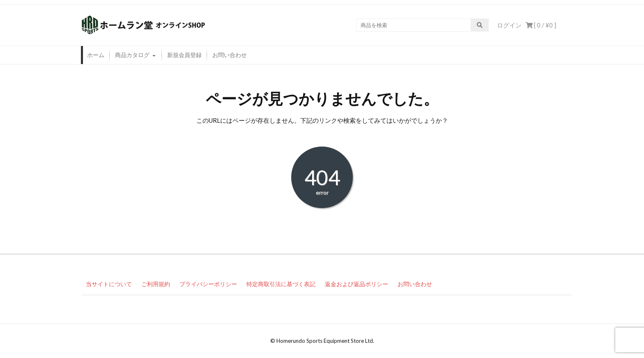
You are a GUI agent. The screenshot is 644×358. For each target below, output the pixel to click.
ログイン (509, 25)
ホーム (96, 55)
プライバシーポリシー (208, 284)
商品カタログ (132, 55)
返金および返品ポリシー (356, 284)
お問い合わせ (230, 55)
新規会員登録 (184, 55)
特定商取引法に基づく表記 (281, 284)
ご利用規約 (156, 284)
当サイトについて (109, 284)
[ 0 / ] (541, 25)
